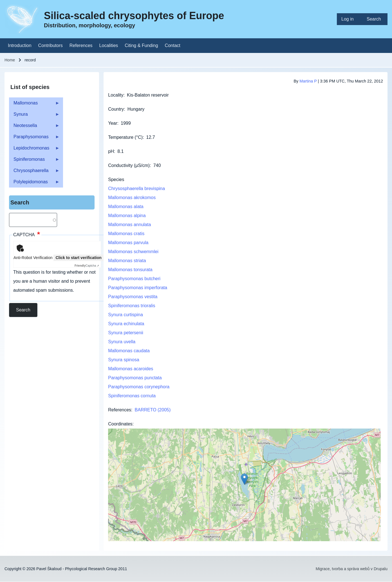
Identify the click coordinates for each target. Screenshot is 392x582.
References (120, 410)
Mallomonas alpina (127, 216)
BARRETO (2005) (153, 410)
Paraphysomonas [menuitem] (34, 138)
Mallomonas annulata (129, 225)
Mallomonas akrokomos (132, 198)
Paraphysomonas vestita (133, 297)
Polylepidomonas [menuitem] (34, 183)
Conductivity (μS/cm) (129, 165)
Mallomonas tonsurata (130, 270)
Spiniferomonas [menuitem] (34, 161)
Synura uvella (122, 342)
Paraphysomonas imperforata (138, 288)
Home (10, 60)
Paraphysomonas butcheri (134, 279)
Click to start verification (78, 258)
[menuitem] (350, 19)
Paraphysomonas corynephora (139, 387)
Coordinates (120, 424)
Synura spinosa (124, 360)
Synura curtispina (126, 315)
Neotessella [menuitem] (34, 127)
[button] (244, 479)
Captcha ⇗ (87, 266)
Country (116, 109)
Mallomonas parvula (128, 243)
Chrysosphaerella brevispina (136, 189)
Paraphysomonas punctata (135, 378)
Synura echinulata (126, 324)
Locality (116, 95)
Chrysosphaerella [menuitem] (34, 172)
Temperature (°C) (125, 137)
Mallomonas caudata (129, 351)
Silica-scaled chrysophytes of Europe (134, 16)
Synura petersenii (126, 333)
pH (111, 151)
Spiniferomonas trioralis (132, 306)
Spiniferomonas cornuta (132, 396)
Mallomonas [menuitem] (34, 105)
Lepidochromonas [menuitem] (34, 150)
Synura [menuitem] (34, 116)
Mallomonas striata (127, 261)
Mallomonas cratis (126, 234)
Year (113, 123)
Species (116, 179)
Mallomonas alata (126, 207)
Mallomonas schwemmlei (133, 252)
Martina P (308, 81)
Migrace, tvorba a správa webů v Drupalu (352, 569)
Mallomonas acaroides (131, 369)
